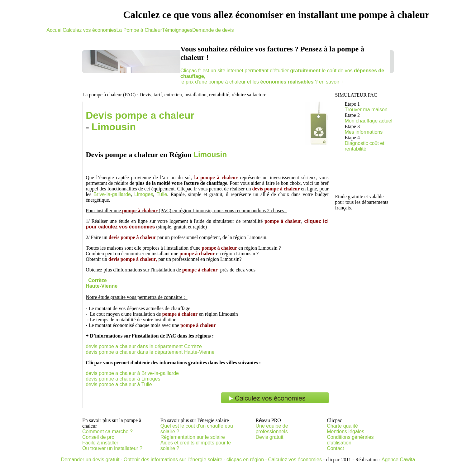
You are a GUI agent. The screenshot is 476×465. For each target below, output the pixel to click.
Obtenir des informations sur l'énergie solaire (173, 460)
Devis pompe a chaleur (140, 115)
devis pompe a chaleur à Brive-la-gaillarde (132, 373)
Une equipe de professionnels (272, 429)
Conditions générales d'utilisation (350, 440)
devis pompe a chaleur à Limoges (123, 379)
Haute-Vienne (102, 286)
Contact (335, 448)
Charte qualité (342, 426)
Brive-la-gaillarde (112, 194)
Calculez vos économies (90, 30)
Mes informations (364, 132)
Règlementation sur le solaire (193, 437)
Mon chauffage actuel (369, 121)
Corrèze (98, 280)
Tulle (162, 194)
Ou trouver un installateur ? (112, 448)
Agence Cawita (398, 460)
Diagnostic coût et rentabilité (365, 146)
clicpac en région (245, 460)
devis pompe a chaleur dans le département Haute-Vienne (150, 352)
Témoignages (177, 30)
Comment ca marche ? (107, 431)
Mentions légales (345, 431)
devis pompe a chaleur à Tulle (119, 384)
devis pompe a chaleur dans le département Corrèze (144, 346)
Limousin (114, 127)
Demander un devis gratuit (90, 460)
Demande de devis (213, 30)
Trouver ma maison (366, 110)
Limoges (144, 194)
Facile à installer (100, 443)
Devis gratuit (270, 437)
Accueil (55, 30)
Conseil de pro (98, 437)
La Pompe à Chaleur (139, 30)
